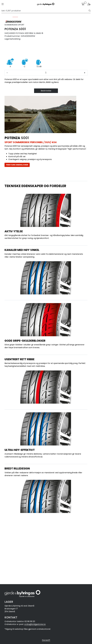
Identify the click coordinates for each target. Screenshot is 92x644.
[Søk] (45, 11)
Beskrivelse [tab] (46, 156)
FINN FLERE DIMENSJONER (17, 230)
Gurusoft (46, 640)
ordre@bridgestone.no (35, 624)
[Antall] (46, 138)
